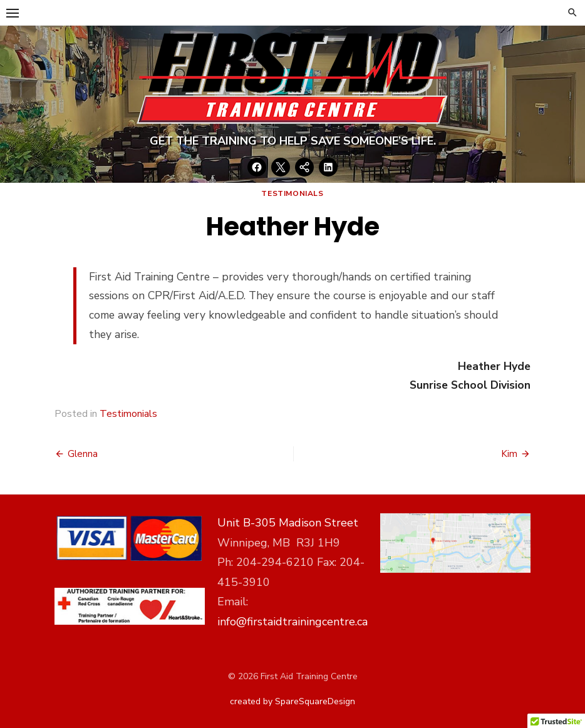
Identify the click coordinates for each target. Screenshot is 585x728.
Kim (509, 454)
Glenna (83, 454)
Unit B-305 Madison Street (288, 523)
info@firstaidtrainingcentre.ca (292, 622)
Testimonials (292, 193)
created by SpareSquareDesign (292, 701)
